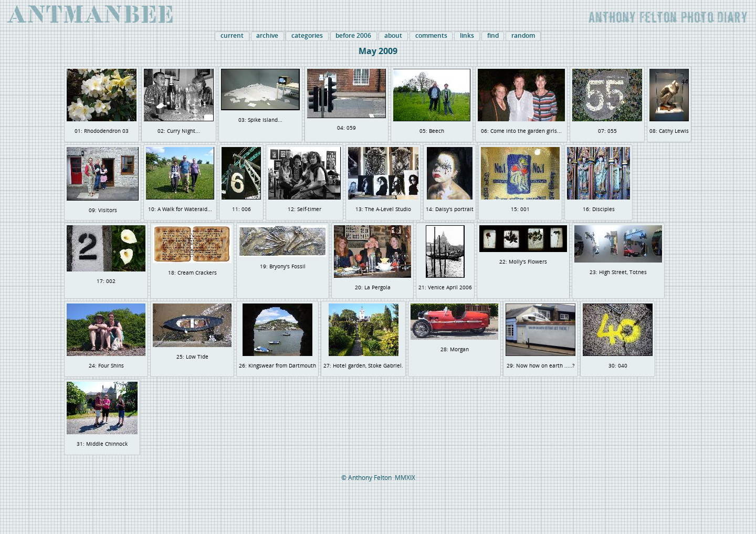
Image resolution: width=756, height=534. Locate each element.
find (493, 36)
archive (267, 36)
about (393, 36)
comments (431, 36)
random (523, 36)
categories (307, 36)
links (467, 36)
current (232, 36)
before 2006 (353, 36)
